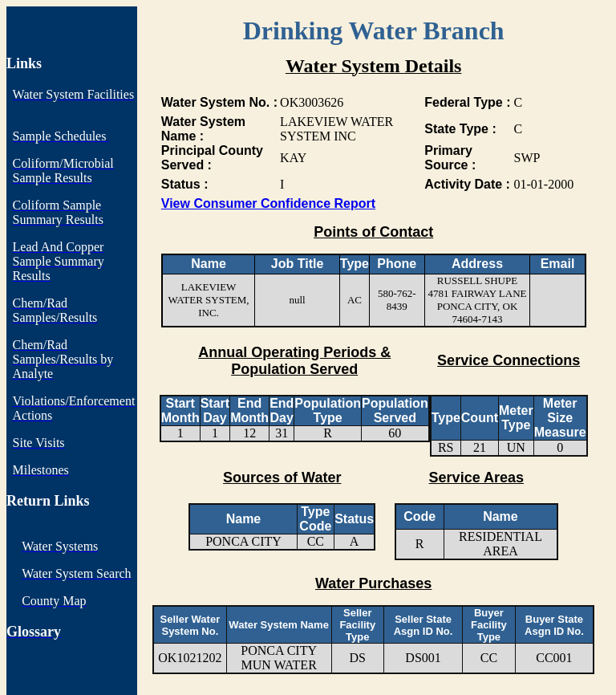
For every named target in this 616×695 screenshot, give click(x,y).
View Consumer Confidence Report (268, 203)
